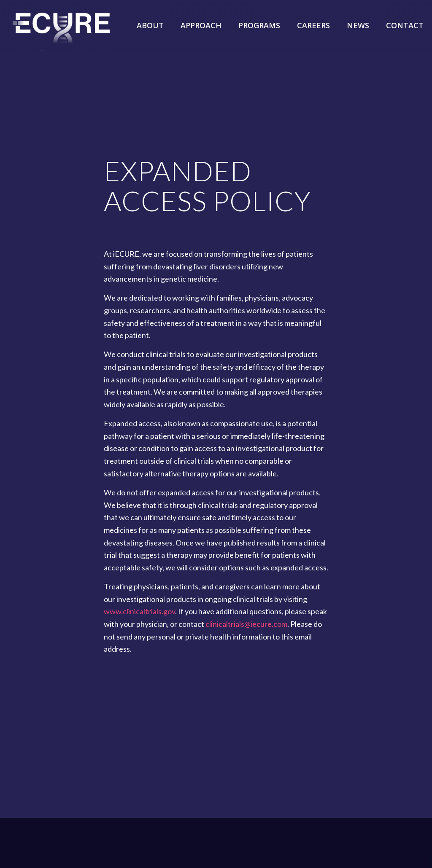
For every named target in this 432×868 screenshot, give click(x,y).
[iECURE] (61, 38)
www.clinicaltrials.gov (139, 611)
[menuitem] (150, 19)
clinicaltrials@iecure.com (246, 624)
